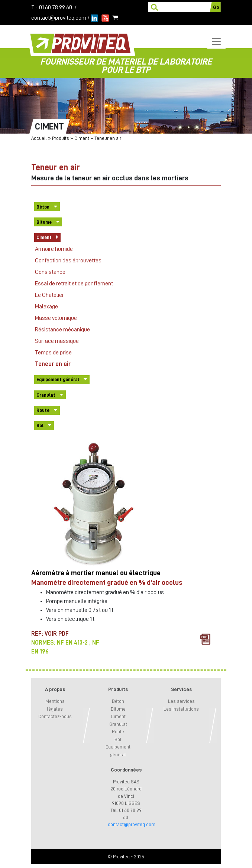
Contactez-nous (55, 716)
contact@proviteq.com (59, 18)
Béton (43, 207)
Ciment (82, 138)
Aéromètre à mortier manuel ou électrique (96, 573)
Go (216, 7)
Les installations (181, 709)
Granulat (46, 395)
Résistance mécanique (62, 330)
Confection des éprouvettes (68, 261)
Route (43, 410)
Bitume (44, 222)
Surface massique (57, 341)
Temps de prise (53, 353)
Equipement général (58, 379)
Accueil (39, 138)
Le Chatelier (49, 295)
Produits (61, 138)
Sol (40, 425)
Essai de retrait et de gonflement (74, 284)
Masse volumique (56, 318)
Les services (181, 701)
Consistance (50, 272)
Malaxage (46, 307)
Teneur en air (53, 364)
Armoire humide (54, 249)
